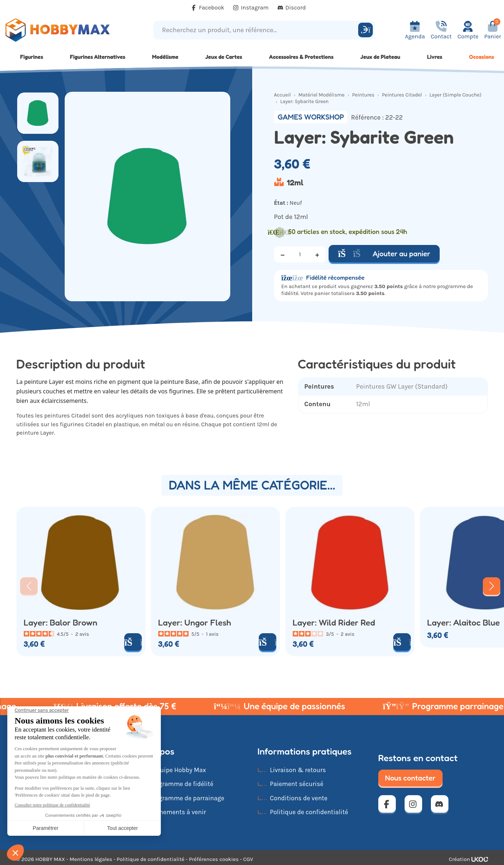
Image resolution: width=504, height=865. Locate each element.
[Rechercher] (365, 30)
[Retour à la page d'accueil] (63, 30)
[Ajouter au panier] (133, 642)
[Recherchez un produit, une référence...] (257, 30)
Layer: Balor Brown (61, 623)
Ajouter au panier (384, 254)
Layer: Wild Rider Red (334, 623)
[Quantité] (300, 254)
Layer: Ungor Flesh (195, 623)
